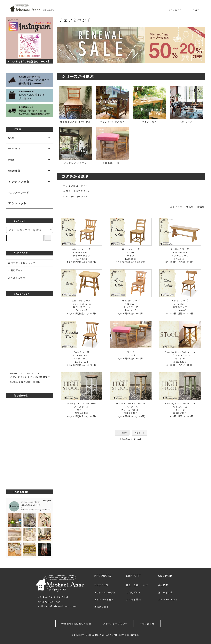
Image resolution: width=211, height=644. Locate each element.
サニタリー (16, 149)
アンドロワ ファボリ (75, 146)
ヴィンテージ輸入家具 (112, 105)
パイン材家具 (149, 105)
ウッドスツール (131, 354)
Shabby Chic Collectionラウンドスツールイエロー (180, 355)
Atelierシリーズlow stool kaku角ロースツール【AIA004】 (82, 305)
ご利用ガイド (16, 270)
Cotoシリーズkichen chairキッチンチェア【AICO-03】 (82, 357)
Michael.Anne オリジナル (75, 105)
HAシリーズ (186, 105)
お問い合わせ (147, 624)
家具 (11, 138)
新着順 (201, 207)
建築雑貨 (14, 171)
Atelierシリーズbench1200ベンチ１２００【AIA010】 (180, 254)
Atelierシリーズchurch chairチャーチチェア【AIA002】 (82, 254)
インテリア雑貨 (19, 182)
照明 (11, 160)
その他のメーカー (112, 146)
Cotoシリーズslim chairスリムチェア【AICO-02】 (180, 305)
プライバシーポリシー (115, 624)
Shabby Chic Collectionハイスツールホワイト (82, 407)
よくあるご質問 (17, 278)
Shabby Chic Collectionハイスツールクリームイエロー (131, 407)
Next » (140, 433)
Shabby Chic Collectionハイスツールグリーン (180, 407)
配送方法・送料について (22, 263)
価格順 (190, 207)
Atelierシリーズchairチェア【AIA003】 (131, 254)
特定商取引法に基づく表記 (76, 624)
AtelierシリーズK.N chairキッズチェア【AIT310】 (131, 305)
